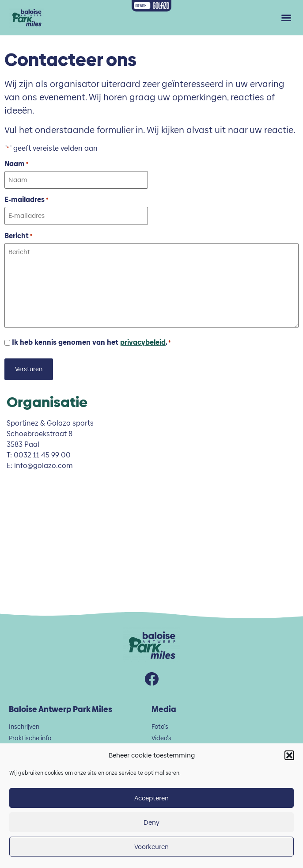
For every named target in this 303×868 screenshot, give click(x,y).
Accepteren (151, 798)
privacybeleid (143, 342)
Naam (16, 164)
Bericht (18, 236)
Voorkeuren (151, 847)
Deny (151, 822)
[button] (289, 755)
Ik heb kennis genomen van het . (91, 343)
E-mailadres (26, 200)
